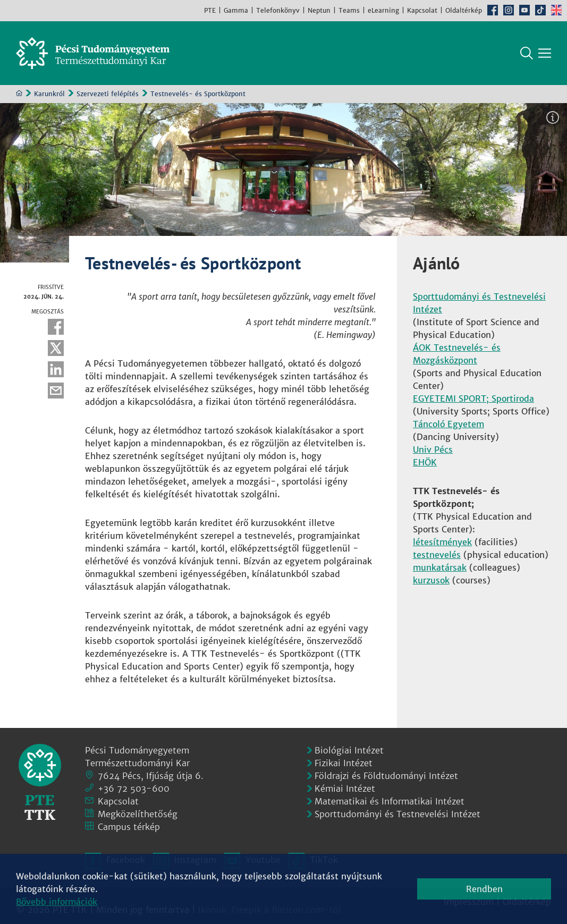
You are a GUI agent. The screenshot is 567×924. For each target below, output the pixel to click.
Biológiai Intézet (349, 750)
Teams (349, 10)
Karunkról (49, 94)
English (556, 10)
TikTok (540, 10)
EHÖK (425, 462)
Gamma (236, 10)
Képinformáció (553, 117)
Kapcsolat (422, 10)
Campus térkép (129, 827)
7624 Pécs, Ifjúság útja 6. (151, 776)
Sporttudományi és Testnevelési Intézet (397, 814)
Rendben (484, 889)
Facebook (493, 10)
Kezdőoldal (19, 93)
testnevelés (437, 555)
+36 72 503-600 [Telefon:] (134, 789)
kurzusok (431, 580)
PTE (210, 10)
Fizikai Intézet (344, 763)
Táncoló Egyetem (448, 424)
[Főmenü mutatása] (545, 53)
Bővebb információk (57, 902)
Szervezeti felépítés (108, 94)
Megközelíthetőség (138, 814)
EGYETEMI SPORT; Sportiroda (473, 399)
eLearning (383, 10)
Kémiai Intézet (345, 789)
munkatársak (440, 567)
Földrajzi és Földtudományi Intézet (386, 776)
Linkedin (56, 369)
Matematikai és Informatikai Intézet (390, 801)
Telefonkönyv (278, 10)
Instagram (509, 10)
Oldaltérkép (464, 10)
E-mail (56, 391)
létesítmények (442, 542)
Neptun (319, 10)
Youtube (524, 10)
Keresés (527, 53)
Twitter (56, 348)
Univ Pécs (433, 450)
